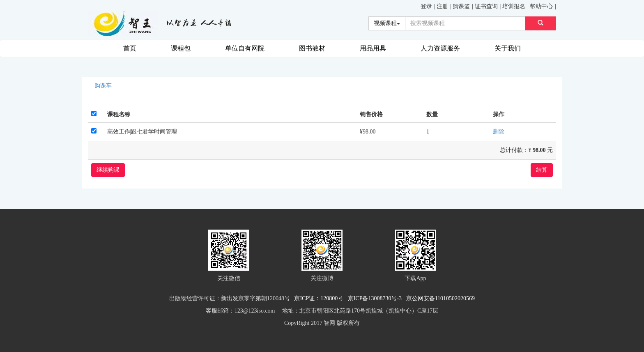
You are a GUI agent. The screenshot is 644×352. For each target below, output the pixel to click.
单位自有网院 (245, 48)
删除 (499, 132)
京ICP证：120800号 (320, 298)
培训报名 (514, 6)
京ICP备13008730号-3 (376, 298)
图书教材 (312, 48)
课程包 (181, 48)
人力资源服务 (440, 48)
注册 (442, 6)
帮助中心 (541, 6)
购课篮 (461, 6)
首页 (130, 48)
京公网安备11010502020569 (440, 298)
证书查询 (486, 6)
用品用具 (373, 48)
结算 (542, 170)
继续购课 (108, 170)
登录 (426, 6)
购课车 (103, 86)
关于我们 (508, 48)
